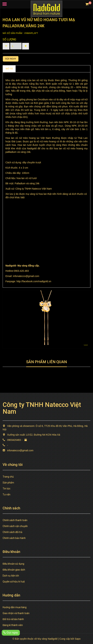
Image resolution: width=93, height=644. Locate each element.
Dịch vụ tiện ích (11, 576)
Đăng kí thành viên (13, 625)
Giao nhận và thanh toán (16, 613)
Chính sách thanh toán (15, 520)
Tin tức (6, 489)
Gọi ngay (11, 59)
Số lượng (9, 39)
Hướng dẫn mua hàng (15, 607)
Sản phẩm (8, 483)
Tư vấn (6, 494)
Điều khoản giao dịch (14, 570)
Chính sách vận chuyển (15, 526)
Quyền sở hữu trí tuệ (14, 582)
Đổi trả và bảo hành (13, 619)
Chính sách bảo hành (14, 538)
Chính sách (24, 69)
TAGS (39, 69)
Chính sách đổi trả (12, 532)
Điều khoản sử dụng (13, 564)
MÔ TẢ (9, 69)
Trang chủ (8, 477)
